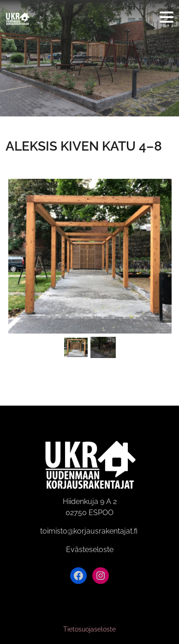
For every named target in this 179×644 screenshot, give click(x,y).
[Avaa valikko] (167, 18)
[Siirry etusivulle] (18, 18)
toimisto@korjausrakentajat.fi (89, 531)
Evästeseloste (90, 550)
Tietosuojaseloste (89, 629)
